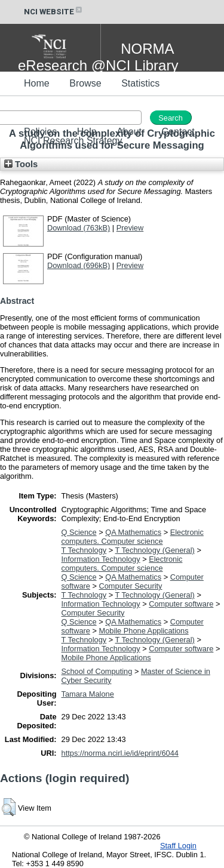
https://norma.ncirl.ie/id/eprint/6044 (120, 753)
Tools (21, 164)
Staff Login (178, 846)
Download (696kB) (79, 265)
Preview (130, 228)
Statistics (140, 83)
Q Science (79, 532)
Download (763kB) (79, 228)
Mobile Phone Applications (144, 631)
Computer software (181, 604)
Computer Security (131, 586)
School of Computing (97, 671)
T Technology (84, 550)
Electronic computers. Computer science (133, 537)
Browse (85, 83)
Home (37, 83)
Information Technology (101, 559)
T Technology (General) (155, 550)
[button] (9, 807)
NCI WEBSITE (54, 12)
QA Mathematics (133, 532)
